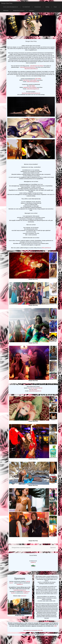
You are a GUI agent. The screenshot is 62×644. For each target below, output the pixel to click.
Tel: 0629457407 (26, 7)
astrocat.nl (24, 596)
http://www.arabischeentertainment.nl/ (31, 93)
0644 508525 (34, 80)
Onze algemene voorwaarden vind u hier (33, 630)
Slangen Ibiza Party (7, 3)
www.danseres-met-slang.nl (37, 66)
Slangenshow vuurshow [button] (19, 11)
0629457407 (26, 87)
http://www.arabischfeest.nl (31, 69)
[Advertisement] (32, 640)
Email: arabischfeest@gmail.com (11, 7)
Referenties (6, 11)
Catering (47, 7)
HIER (55, 626)
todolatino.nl (20, 584)
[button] (21, 548)
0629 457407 (26, 80)
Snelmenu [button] (32, 11)
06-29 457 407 (31, 388)
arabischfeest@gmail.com (33, 82)
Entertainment (38, 7)
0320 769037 (38, 79)
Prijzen (55, 7)
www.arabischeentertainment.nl (28, 67)
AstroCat (32, 635)
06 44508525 (33, 87)
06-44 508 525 (39, 388)
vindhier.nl (33, 562)
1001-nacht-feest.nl (46, 248)
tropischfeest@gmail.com (20, 590)
